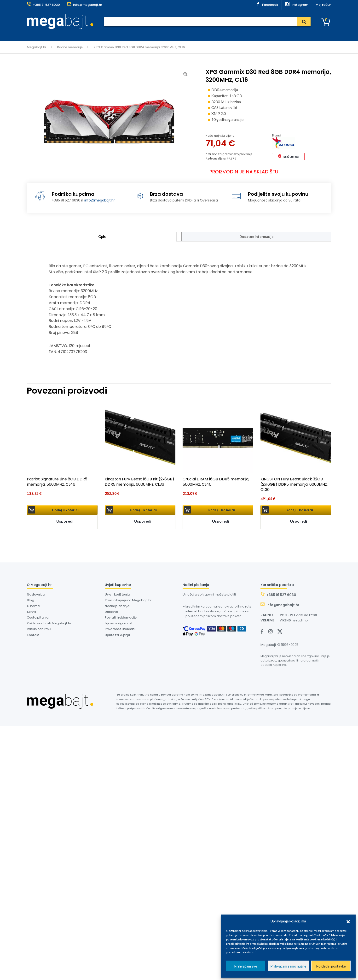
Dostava (140, 34)
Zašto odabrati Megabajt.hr (49, 625)
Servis (123, 34)
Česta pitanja (38, 619)
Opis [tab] (102, 237)
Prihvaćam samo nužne (288, 966)
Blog (30, 601)
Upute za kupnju (117, 636)
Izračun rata (291, 156)
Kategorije (40, 34)
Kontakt (193, 34)
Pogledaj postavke (331, 966)
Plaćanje (106, 34)
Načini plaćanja (117, 607)
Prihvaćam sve (246, 966)
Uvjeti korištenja (117, 596)
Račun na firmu (39, 630)
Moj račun (323, 5)
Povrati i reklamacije (121, 619)
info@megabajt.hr (100, 200)
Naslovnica (85, 34)
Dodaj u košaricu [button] (66, 511)
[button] (348, 921)
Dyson (158, 34)
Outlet (210, 34)
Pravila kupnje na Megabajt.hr (128, 601)
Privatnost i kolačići (120, 630)
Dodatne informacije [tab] (256, 237)
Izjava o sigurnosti (119, 625)
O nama (174, 34)
